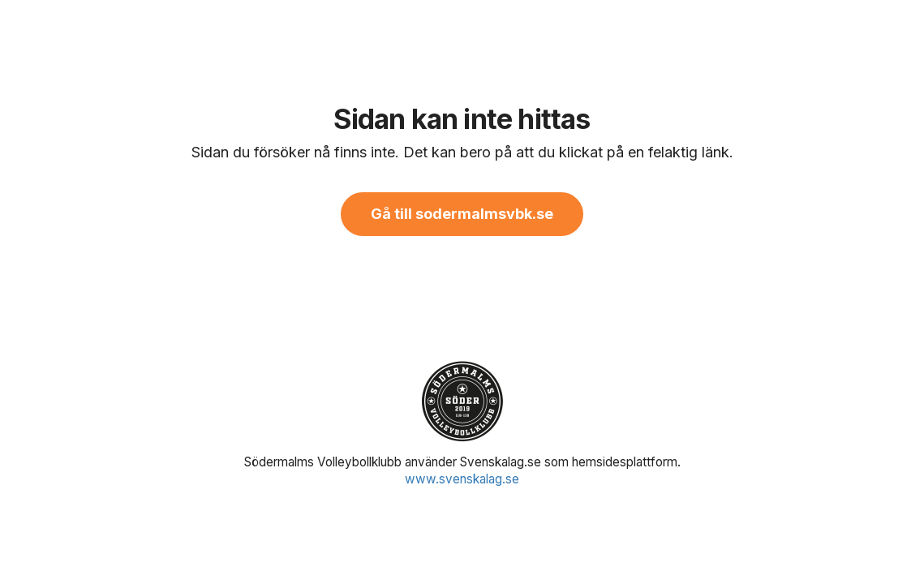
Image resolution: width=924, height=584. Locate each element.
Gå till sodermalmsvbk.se (462, 214)
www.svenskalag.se (462, 479)
